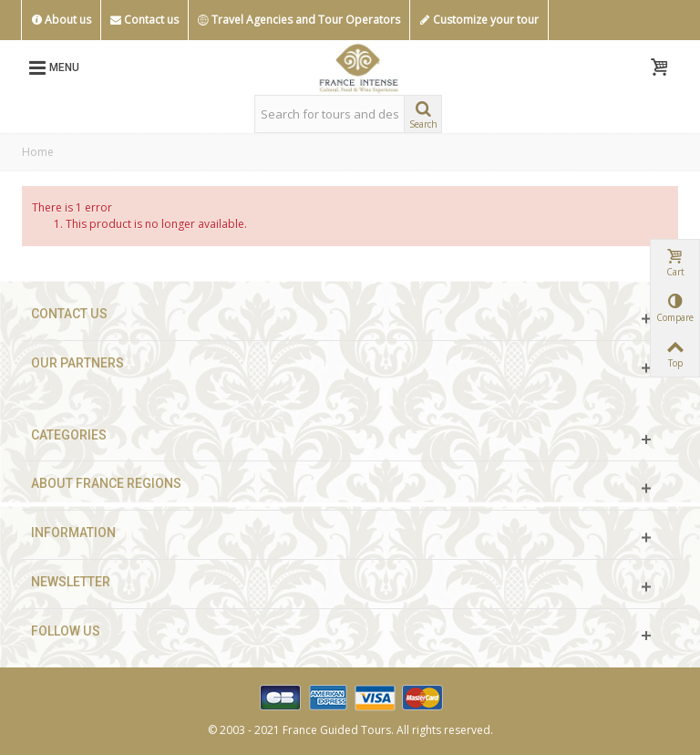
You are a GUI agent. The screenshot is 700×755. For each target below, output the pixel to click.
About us (61, 20)
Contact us (144, 20)
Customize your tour (479, 20)
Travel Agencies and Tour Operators (299, 20)
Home (38, 152)
